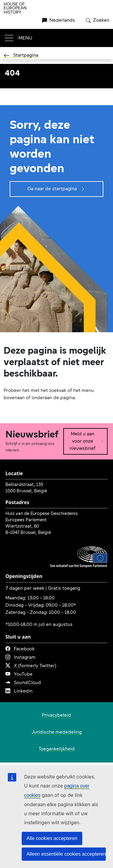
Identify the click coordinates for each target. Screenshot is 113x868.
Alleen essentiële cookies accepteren (66, 854)
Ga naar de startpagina (56, 189)
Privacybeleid (56, 715)
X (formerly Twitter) (31, 666)
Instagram (20, 658)
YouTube (19, 674)
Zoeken (98, 21)
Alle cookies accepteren (52, 838)
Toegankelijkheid (57, 749)
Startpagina (21, 55)
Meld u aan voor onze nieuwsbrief (86, 441)
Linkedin (19, 691)
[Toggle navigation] (18, 38)
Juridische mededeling (57, 732)
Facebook (20, 649)
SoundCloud (23, 683)
